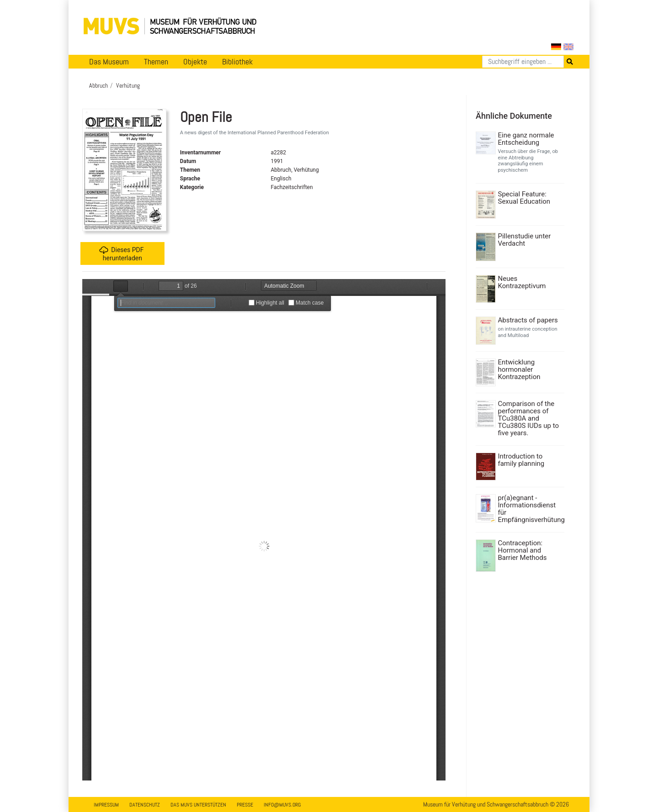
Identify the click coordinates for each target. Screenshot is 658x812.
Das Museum (109, 62)
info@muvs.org (282, 805)
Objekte (195, 62)
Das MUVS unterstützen (198, 805)
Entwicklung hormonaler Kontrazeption (519, 369)
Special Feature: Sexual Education (524, 198)
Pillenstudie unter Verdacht (525, 240)
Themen (156, 62)
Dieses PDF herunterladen (121, 254)
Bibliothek (237, 62)
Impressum (106, 805)
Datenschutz (145, 805)
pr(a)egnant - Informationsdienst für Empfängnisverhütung (530, 509)
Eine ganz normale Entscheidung (526, 139)
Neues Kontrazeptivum (522, 282)
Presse (245, 805)
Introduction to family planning (521, 460)
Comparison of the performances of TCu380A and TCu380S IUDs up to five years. (529, 418)
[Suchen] (523, 62)
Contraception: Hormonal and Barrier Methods (523, 550)
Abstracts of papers (528, 320)
